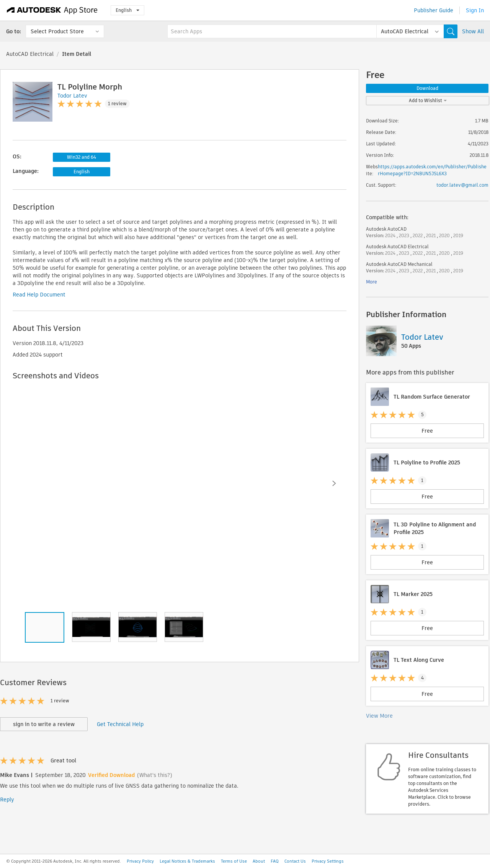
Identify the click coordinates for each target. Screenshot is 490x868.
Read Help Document (39, 295)
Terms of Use (234, 861)
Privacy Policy (140, 861)
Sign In (475, 10)
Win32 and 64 (82, 157)
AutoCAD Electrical (30, 54)
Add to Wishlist (428, 100)
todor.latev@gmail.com (462, 185)
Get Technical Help (120, 724)
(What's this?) (155, 775)
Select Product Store (57, 31)
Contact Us (295, 861)
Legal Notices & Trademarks (187, 861)
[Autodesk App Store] (52, 10)
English (127, 10)
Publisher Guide (434, 10)
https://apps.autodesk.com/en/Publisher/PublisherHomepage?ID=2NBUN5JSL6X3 (432, 170)
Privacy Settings (328, 861)
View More (379, 716)
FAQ (275, 861)
